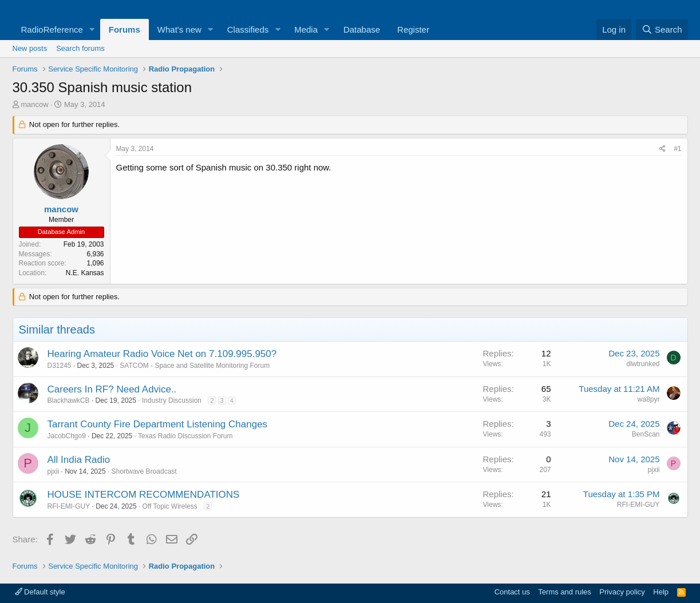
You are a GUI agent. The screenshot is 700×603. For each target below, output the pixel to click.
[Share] (663, 149)
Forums (124, 29)
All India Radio (79, 460)
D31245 (60, 366)
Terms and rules (564, 592)
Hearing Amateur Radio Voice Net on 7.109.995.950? (162, 354)
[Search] (662, 29)
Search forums (80, 48)
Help (661, 592)
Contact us (512, 592)
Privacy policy (622, 592)
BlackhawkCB (69, 400)
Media (306, 29)
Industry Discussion (172, 400)
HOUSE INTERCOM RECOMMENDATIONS (144, 495)
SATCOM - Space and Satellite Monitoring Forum (195, 366)
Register (413, 29)
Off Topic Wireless (170, 506)
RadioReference (52, 29)
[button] (92, 29)
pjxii (54, 471)
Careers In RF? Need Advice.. (112, 389)
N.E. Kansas (85, 273)
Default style (40, 592)
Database (362, 29)
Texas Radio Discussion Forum (185, 436)
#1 (677, 149)
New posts (30, 48)
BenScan (646, 434)
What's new (179, 29)
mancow (34, 104)
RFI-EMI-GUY (69, 506)
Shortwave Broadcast (144, 471)
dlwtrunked (643, 364)
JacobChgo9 (67, 436)
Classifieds (248, 29)
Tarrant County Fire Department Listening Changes (158, 424)
